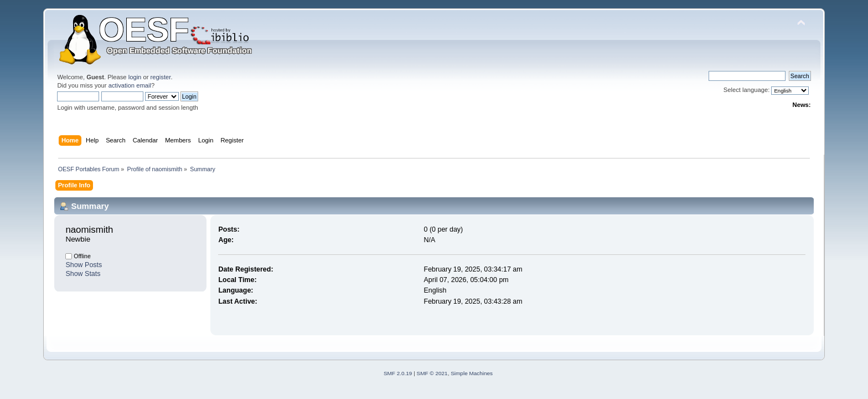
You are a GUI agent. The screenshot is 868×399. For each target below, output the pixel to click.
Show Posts (84, 265)
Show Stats (83, 274)
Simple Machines (472, 373)
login (135, 77)
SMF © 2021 (432, 373)
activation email (130, 85)
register (161, 77)
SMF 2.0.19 (398, 373)
